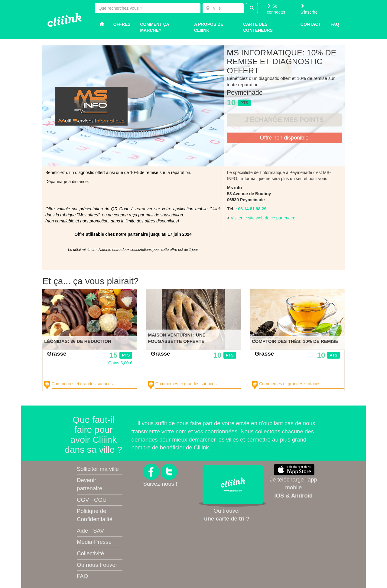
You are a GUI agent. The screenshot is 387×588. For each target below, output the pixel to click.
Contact (311, 24)
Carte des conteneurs (258, 27)
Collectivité (90, 553)
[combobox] (223, 8)
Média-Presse (94, 542)
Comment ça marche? (154, 27)
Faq (335, 24)
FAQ (82, 576)
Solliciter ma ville (98, 469)
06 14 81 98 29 (252, 209)
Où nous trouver (97, 565)
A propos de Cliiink (209, 27)
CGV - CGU (92, 500)
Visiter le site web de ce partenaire (263, 218)
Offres (122, 24)
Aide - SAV (90, 531)
